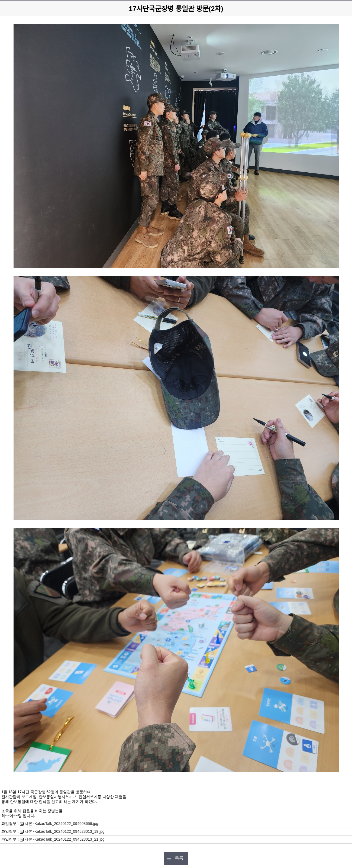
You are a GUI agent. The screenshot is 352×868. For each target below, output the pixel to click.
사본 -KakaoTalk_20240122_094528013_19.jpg (65, 831)
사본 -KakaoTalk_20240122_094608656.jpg (62, 824)
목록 (179, 858)
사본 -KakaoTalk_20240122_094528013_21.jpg (65, 839)
